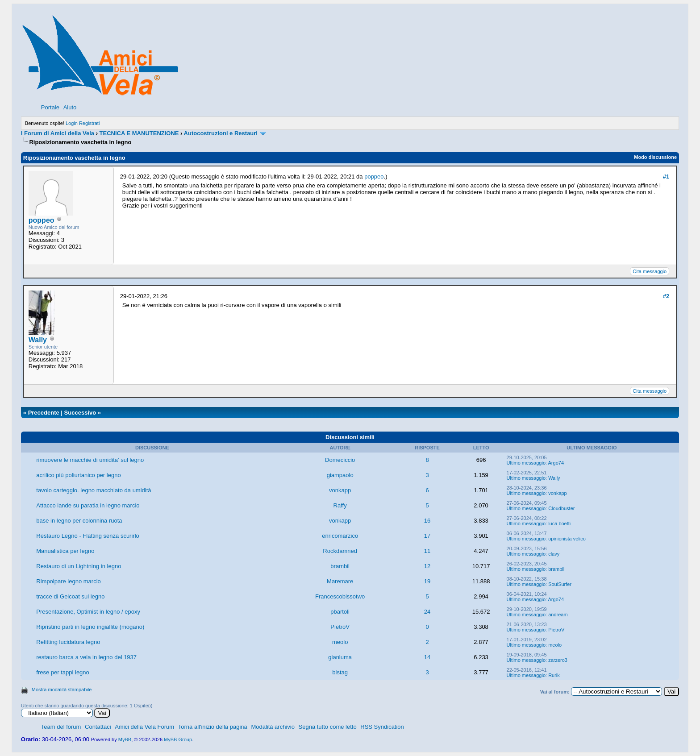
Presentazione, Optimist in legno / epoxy (88, 612)
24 (427, 612)
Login (72, 123)
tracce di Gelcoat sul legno (70, 596)
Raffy (340, 505)
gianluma (340, 657)
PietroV (340, 627)
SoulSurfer (560, 584)
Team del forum (61, 727)
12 (427, 566)
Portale (50, 107)
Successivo (80, 413)
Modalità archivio (273, 727)
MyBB (125, 739)
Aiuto (70, 107)
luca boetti (559, 523)
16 (427, 521)
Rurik (554, 675)
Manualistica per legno (65, 551)
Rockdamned (340, 551)
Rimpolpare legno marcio (69, 581)
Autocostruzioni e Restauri (221, 133)
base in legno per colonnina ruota (79, 521)
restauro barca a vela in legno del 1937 (86, 657)
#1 (666, 177)
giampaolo (340, 475)
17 (427, 536)
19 (427, 581)
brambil (340, 566)
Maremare (340, 581)
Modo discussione (655, 157)
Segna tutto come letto (328, 727)
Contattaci (98, 727)
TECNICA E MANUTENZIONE (139, 133)
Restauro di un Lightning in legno (79, 566)
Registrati (89, 123)
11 (427, 551)
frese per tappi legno (63, 672)
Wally (38, 340)
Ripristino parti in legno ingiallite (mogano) (90, 627)
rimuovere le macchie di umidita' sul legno (90, 460)
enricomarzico (340, 536)
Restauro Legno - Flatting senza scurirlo (88, 536)
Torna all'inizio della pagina (213, 727)
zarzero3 (558, 660)
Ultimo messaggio (526, 463)
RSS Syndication (382, 727)
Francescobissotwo (340, 596)
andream (558, 615)
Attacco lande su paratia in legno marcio (88, 505)
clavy (554, 554)
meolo (340, 642)
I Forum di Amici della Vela (58, 133)
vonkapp (340, 490)
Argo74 (556, 463)
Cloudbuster (561, 508)
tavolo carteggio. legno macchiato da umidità (94, 490)
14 (427, 657)
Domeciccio (340, 460)
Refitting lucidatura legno (68, 642)
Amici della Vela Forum (144, 727)
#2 (666, 296)
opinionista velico (567, 539)
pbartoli (340, 612)
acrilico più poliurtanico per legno (78, 475)
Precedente (44, 413)
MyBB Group (178, 739)
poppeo (42, 220)
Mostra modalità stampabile (62, 690)
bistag (340, 672)
